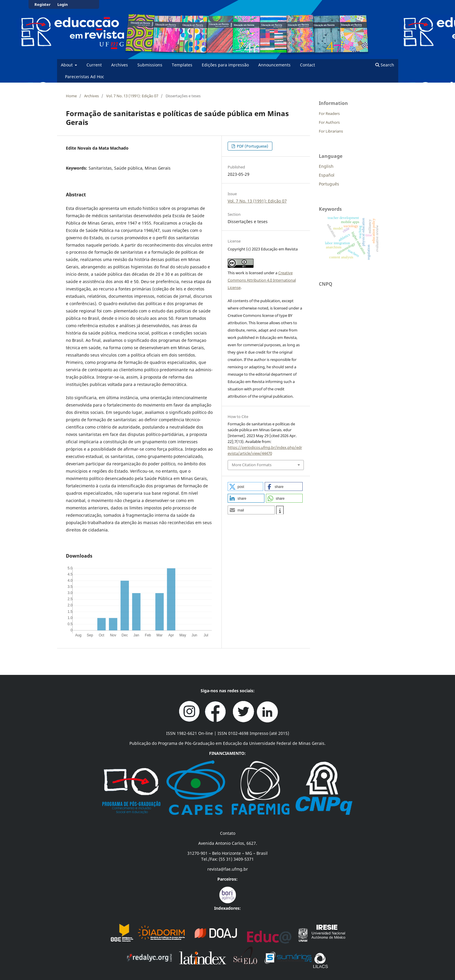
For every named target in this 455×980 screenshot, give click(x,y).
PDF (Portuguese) (252, 146)
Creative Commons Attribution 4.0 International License (262, 280)
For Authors (329, 122)
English (326, 166)
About (67, 65)
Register (42, 4)
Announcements (274, 65)
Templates (182, 65)
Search (385, 65)
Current (94, 65)
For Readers (329, 113)
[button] (246, 486)
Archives (120, 65)
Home (71, 96)
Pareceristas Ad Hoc (85, 77)
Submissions (150, 65)
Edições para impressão (225, 65)
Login (63, 4)
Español (327, 175)
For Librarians (331, 131)
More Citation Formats (252, 465)
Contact (307, 65)
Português (329, 184)
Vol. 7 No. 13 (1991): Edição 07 (132, 96)
